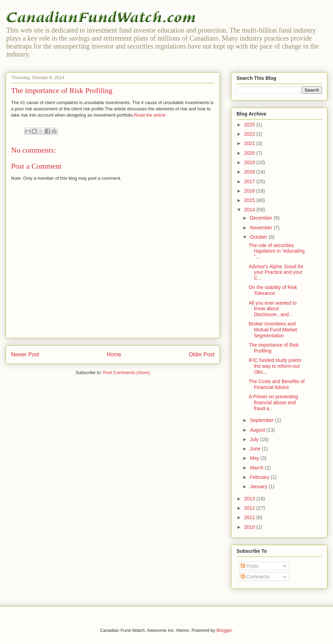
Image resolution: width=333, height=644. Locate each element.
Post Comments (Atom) (126, 372)
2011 (250, 517)
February (260, 477)
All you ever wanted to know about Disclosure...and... (273, 309)
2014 (250, 210)
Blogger (224, 630)
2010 (250, 527)
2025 (250, 125)
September (262, 420)
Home (114, 354)
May (255, 458)
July (255, 439)
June (256, 449)
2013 (250, 499)
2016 (250, 191)
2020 (250, 153)
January (259, 486)
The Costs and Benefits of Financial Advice (277, 384)
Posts (250, 566)
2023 (250, 134)
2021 (250, 143)
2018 (250, 172)
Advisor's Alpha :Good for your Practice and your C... (276, 272)
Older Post (202, 354)
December (262, 218)
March (257, 468)
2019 (250, 162)
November (262, 228)
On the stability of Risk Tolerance (273, 290)
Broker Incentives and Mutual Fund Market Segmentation (273, 330)
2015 (250, 200)
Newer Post (25, 354)
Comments (255, 577)
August (258, 430)
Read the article (150, 115)
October (259, 237)
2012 (250, 508)
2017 (250, 181)
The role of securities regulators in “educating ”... (277, 251)
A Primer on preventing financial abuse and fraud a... (273, 402)
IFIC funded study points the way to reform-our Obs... (275, 366)
